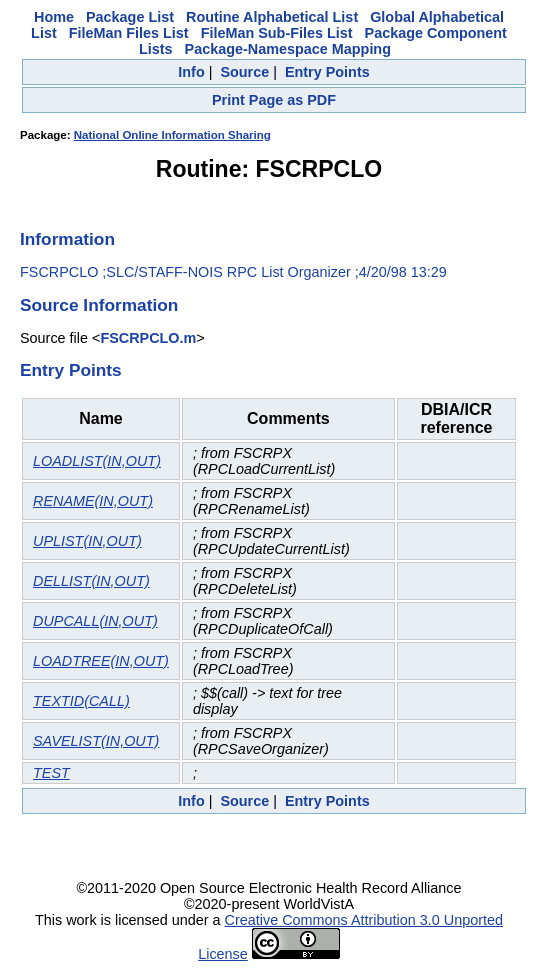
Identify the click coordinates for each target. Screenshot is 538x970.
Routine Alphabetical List (272, 17)
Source (244, 72)
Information (67, 239)
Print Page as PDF (274, 100)
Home (54, 17)
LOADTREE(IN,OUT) (101, 661)
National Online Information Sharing (172, 135)
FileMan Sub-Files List (277, 33)
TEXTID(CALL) (81, 701)
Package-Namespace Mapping (288, 49)
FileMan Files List (129, 33)
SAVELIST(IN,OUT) (96, 741)
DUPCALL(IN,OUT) (95, 621)
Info (191, 72)
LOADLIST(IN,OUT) (97, 461)
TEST (51, 773)
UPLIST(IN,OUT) (87, 541)
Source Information (99, 305)
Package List (130, 17)
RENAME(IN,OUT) (93, 501)
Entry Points (327, 72)
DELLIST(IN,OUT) (91, 581)
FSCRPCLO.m (148, 338)
